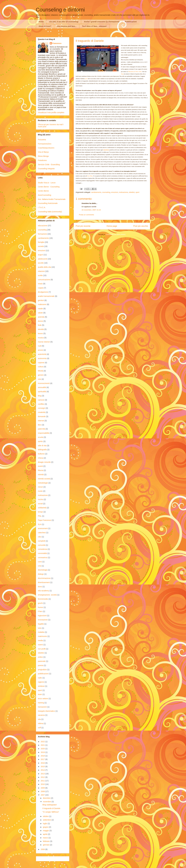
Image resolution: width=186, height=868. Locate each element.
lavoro (40, 333)
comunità (42, 545)
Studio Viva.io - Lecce (47, 183)
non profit (42, 649)
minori (40, 487)
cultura (41, 367)
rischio (41, 499)
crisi (40, 566)
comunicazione (44, 280)
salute (40, 313)
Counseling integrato (46, 169)
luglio (45, 824)
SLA (40, 524)
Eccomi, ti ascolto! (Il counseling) (64, 22)
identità (41, 329)
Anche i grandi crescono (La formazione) (102, 22)
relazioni (41, 271)
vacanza (41, 715)
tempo (40, 512)
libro (40, 425)
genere (41, 375)
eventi (40, 466)
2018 (43, 756)
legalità (41, 624)
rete (39, 379)
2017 (43, 759)
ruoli (40, 346)
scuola (41, 437)
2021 (43, 745)
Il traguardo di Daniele (51, 808)
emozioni (114, 192)
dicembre (47, 798)
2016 (43, 763)
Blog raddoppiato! (50, 805)
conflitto (41, 404)
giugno (46, 827)
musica (41, 338)
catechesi (42, 533)
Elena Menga (43, 156)
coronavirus (43, 557)
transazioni (42, 707)
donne (40, 321)
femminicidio (43, 599)
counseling (106, 192)
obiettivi (132, 192)
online (40, 657)
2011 (43, 781)
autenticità (42, 354)
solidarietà (42, 508)
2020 (43, 749)
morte (40, 491)
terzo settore (43, 699)
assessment (43, 528)
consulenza (43, 549)
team (40, 694)
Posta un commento (86, 215)
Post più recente (83, 226)
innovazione (43, 620)
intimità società (44, 479)
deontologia (43, 570)
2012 (43, 777)
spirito (40, 441)
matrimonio (42, 636)
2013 (43, 774)
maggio (46, 831)
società (41, 246)
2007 (43, 795)
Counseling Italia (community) (50, 212)
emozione (106, 150)
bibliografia (42, 450)
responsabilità (44, 433)
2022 (43, 742)
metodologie (43, 483)
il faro (40, 611)
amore (41, 350)
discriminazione (44, 578)
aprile (45, 834)
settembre (47, 820)
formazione (42, 234)
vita (39, 719)
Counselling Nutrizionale (48, 203)
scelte (40, 275)
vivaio (40, 284)
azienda (41, 317)
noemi (40, 645)
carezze (41, 400)
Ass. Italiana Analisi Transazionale (52, 199)
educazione (43, 226)
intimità (41, 475)
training (41, 703)
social (40, 504)
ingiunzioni (42, 616)
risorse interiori (44, 342)
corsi (40, 562)
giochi (40, 603)
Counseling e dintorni (60, 10)
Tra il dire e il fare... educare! (94, 26)
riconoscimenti (44, 383)
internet (41, 421)
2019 (43, 752)
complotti (42, 541)
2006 (43, 849)
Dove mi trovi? (45, 26)
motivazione (123, 192)
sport (137, 192)
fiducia (41, 470)
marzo (46, 838)
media (40, 640)
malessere (42, 304)
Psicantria (42, 140)
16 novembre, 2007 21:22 (91, 210)
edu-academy (43, 591)
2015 (43, 766)
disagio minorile (44, 462)
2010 (43, 784)
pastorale (42, 661)
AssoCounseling (44, 195)
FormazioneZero (45, 144)
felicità (41, 371)
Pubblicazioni (131, 22)
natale (40, 309)
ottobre (46, 816)
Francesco (57, 43)
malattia (41, 632)
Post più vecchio (141, 226)
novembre (47, 802)
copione (41, 363)
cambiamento (96, 192)
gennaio (46, 845)
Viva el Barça (43, 152)
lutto (40, 628)
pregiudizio (42, 670)
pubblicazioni (43, 674)
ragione (41, 682)
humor (41, 607)
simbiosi (41, 686)
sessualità (42, 387)
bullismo (41, 454)
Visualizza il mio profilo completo (51, 112)
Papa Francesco (45, 520)
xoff (39, 728)
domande (42, 416)
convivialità (42, 553)
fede (40, 325)
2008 (43, 791)
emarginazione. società (47, 595)
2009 (43, 788)
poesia (41, 665)
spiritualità (42, 392)
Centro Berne (43, 191)
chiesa (41, 458)
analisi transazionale (46, 296)
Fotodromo (42, 160)
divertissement (44, 582)
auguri (40, 255)
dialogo (41, 574)
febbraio (46, 841)
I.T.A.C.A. (42, 207)
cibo (40, 537)
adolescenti (43, 259)
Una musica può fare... (67, 26)
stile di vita (42, 446)
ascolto (41, 263)
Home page (112, 226)
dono (40, 587)
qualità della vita (44, 267)
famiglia (41, 242)
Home (41, 22)
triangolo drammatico (46, 711)
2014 (43, 770)
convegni (42, 408)
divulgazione (43, 292)
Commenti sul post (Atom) (116, 234)
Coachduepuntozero (46, 148)
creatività (42, 412)
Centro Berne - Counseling (49, 187)
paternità (41, 429)
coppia (41, 288)
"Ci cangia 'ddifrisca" (51, 812)
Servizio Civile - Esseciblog (49, 165)
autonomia (42, 358)
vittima (41, 723)
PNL (40, 516)
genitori (41, 300)
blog (40, 396)
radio (40, 678)
